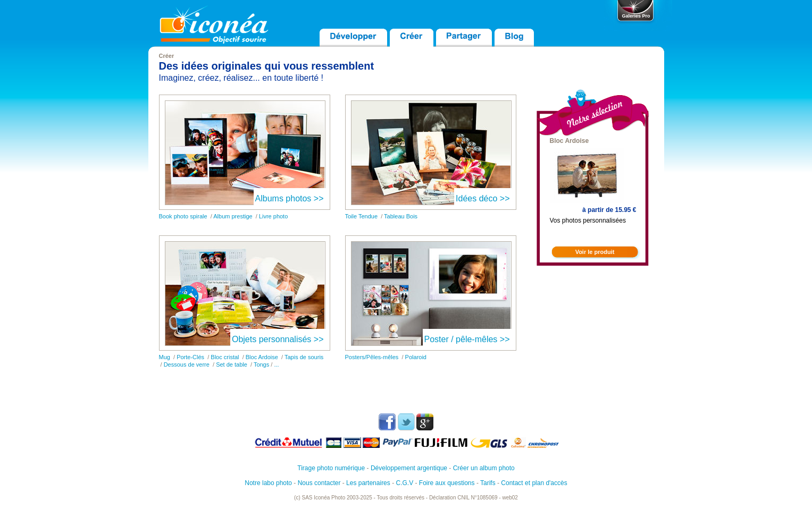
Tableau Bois (401, 216)
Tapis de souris (304, 357)
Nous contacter (319, 483)
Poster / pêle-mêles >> (467, 339)
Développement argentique (409, 468)
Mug (165, 357)
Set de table (232, 364)
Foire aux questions (447, 483)
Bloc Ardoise (262, 357)
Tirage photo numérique (331, 468)
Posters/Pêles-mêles (372, 357)
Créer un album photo (484, 468)
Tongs (261, 364)
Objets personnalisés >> (278, 339)
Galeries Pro (636, 16)
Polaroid (416, 357)
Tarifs (488, 483)
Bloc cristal (225, 357)
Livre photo (273, 216)
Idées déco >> (483, 198)
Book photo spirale (183, 216)
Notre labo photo (268, 483)
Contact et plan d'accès (534, 483)
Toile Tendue (362, 216)
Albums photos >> (290, 198)
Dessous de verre (187, 364)
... (276, 364)
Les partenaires (368, 483)
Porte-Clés (190, 357)
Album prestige (233, 216)
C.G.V (404, 483)
